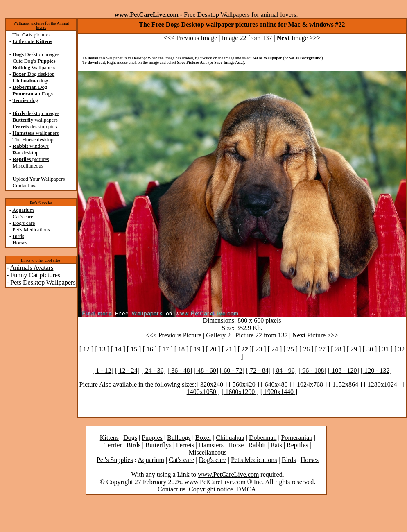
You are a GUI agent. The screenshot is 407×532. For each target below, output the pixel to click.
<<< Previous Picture (174, 335)
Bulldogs (179, 438)
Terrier (113, 445)
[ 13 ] (102, 349)
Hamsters (211, 445)
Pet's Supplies (41, 203)
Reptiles (297, 445)
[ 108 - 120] (344, 370)
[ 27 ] (322, 349)
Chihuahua (230, 438)
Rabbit (257, 445)
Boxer (203, 438)
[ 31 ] (386, 349)
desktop (26, 153)
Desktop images (36, 54)
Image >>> (299, 38)
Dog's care (24, 223)
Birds (18, 236)
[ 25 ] (291, 349)
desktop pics (35, 126)
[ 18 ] (182, 349)
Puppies (152, 438)
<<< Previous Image (190, 38)
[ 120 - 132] (376, 370)
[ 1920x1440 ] (279, 392)
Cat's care (23, 216)
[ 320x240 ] (212, 384)
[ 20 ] (213, 349)
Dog (30, 87)
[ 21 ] (229, 349)
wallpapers (35, 120)
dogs (31, 80)
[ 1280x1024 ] (382, 384)
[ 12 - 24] (127, 370)
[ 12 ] (87, 349)
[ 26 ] (306, 349)
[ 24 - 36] (154, 370)
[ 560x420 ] (244, 384)
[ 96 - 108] (312, 370)
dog (26, 100)
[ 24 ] (275, 349)
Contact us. (25, 185)
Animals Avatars (32, 268)
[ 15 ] (134, 349)
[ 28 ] (338, 349)
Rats (276, 445)
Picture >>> (315, 335)
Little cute (33, 41)
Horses (20, 243)
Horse (236, 445)
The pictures (31, 35)
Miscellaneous (28, 166)
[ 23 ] (259, 349)
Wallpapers (34, 67)
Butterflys (158, 445)
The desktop (33, 139)
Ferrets (185, 445)
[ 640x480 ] (276, 384)
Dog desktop (34, 74)
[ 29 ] (354, 349)
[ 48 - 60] (206, 370)
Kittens (109, 438)
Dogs (33, 94)
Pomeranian (297, 438)
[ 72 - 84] (258, 370)
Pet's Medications (32, 230)
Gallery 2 (218, 335)
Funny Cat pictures (35, 275)
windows (31, 146)
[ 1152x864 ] (345, 384)
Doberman (263, 438)
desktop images (36, 113)
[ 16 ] (150, 349)
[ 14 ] (118, 349)
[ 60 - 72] (232, 370)
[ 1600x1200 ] (240, 392)
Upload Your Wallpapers (39, 179)
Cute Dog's (34, 61)
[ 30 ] (370, 349)
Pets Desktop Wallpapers (43, 282)
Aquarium (23, 210)
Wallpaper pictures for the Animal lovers (41, 25)
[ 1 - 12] (103, 370)
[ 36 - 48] (180, 370)
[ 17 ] (166, 349)
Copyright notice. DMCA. (223, 489)
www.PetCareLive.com (228, 474)
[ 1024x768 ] (310, 384)
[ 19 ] (197, 349)
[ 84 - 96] (285, 370)
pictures (31, 159)
